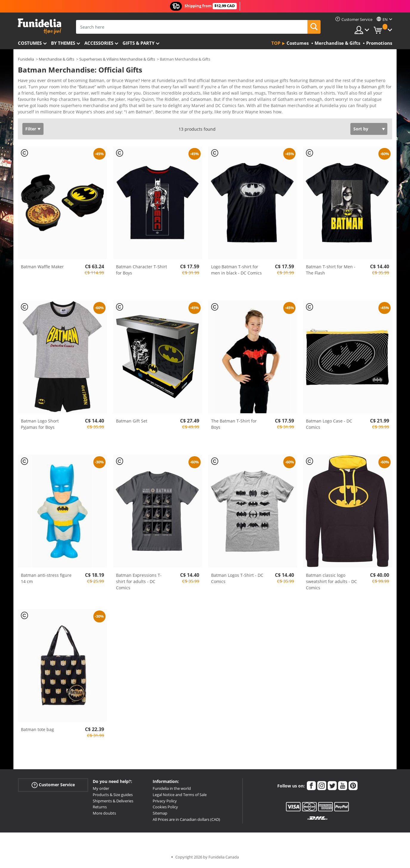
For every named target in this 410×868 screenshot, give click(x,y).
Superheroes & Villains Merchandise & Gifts (117, 59)
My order (101, 790)
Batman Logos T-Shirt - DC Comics (237, 580)
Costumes (30, 43)
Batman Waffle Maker (42, 269)
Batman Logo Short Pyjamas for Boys (40, 426)
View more (35, 113)
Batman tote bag (37, 731)
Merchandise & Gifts (57, 59)
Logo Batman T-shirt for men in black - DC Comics (236, 272)
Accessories (99, 43)
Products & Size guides (113, 797)
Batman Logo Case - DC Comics (329, 426)
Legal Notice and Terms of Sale (180, 797)
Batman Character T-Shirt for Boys (141, 272)
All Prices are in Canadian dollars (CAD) (186, 821)
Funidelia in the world (172, 790)
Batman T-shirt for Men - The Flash (331, 272)
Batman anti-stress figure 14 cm (46, 580)
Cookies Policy (165, 809)
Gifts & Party (139, 43)
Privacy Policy (165, 803)
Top (276, 43)
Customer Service (53, 787)
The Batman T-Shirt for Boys (234, 426)
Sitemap (160, 815)
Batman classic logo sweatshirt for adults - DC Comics (331, 583)
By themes (63, 43)
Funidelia (26, 59)
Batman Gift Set (132, 423)
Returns (100, 809)
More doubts (104, 815)
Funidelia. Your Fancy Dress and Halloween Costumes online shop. (40, 26)
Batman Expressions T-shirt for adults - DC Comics (139, 583)
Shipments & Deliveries (113, 803)
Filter (31, 131)
